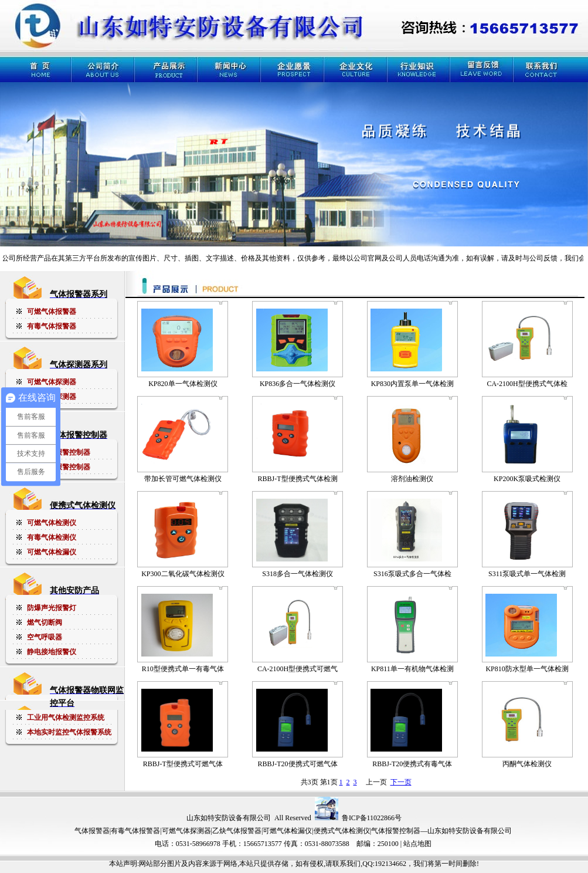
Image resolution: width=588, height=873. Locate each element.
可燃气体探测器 (186, 831)
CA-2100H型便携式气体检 (527, 384)
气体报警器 (92, 831)
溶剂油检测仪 (412, 479)
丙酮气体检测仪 (527, 764)
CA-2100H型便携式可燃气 (298, 669)
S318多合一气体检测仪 (298, 574)
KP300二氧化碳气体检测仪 (183, 574)
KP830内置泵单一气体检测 (412, 384)
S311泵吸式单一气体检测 (527, 574)
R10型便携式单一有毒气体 (183, 669)
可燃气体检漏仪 (287, 831)
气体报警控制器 (396, 831)
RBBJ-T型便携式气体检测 (298, 479)
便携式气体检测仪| (342, 831)
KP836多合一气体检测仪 (298, 384)
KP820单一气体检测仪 (183, 384)
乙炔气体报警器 (237, 831)
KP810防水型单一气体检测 (527, 669)
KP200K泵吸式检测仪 (527, 479)
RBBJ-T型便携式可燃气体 (183, 764)
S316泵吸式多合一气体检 (412, 574)
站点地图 (417, 844)
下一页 (401, 782)
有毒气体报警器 (135, 831)
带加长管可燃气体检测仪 (183, 479)
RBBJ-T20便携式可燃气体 (298, 764)
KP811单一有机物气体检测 (412, 669)
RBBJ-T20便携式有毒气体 (412, 764)
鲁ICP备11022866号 (372, 818)
